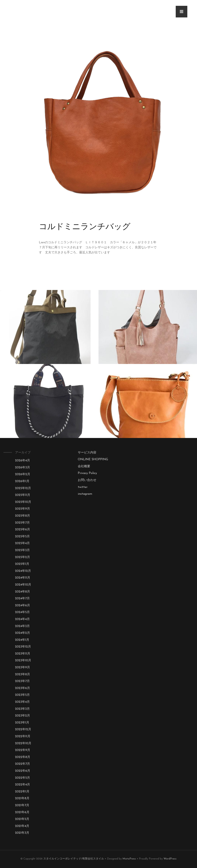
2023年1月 (22, 723)
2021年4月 (22, 826)
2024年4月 (22, 619)
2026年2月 (23, 474)
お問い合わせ (87, 480)
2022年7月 (23, 764)
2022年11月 (23, 736)
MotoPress (129, 859)
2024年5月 (22, 612)
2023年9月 (23, 668)
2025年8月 (23, 516)
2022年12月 (23, 729)
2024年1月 (22, 640)
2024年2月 (23, 633)
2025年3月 (22, 550)
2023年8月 (23, 674)
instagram (85, 494)
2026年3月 (23, 468)
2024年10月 (23, 585)
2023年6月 (23, 688)
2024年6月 (23, 606)
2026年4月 (23, 461)
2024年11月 (23, 578)
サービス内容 (87, 453)
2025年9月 (23, 509)
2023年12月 (23, 647)
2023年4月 (22, 702)
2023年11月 (23, 654)
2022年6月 (23, 771)
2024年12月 (23, 571)
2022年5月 (23, 778)
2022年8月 (23, 757)
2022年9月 (23, 750)
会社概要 (84, 466)
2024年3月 (22, 626)
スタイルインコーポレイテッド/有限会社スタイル (74, 859)
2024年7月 (22, 599)
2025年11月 (23, 495)
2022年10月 (23, 743)
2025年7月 (22, 523)
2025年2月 (23, 557)
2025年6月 (23, 530)
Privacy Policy (87, 473)
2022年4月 (23, 785)
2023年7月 (22, 681)
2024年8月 (23, 592)
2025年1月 (22, 564)
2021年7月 (22, 805)
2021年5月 (22, 819)
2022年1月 (22, 792)
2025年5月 (22, 537)
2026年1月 (22, 481)
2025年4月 (22, 543)
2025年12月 (23, 488)
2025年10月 (23, 502)
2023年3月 (22, 709)
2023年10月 (23, 661)
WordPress (170, 859)
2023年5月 (22, 695)
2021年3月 (22, 833)
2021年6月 (22, 812)
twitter (83, 487)
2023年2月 (23, 716)
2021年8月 (22, 798)
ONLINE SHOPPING (93, 459)
